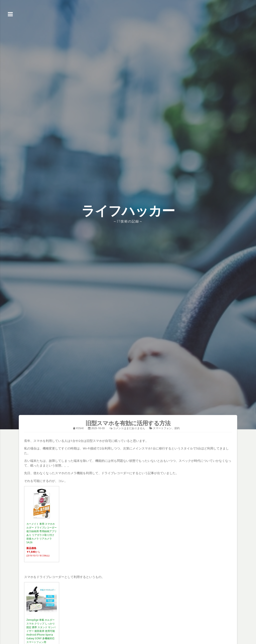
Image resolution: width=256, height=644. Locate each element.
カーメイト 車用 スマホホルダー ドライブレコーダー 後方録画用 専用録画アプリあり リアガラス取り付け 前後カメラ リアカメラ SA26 (42, 533)
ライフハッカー (128, 210)
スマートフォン (162, 428)
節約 (177, 428)
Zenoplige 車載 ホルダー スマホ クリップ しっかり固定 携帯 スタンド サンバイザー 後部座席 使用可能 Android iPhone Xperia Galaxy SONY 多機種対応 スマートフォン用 (41, 631)
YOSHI (80, 428)
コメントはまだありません (129, 428)
